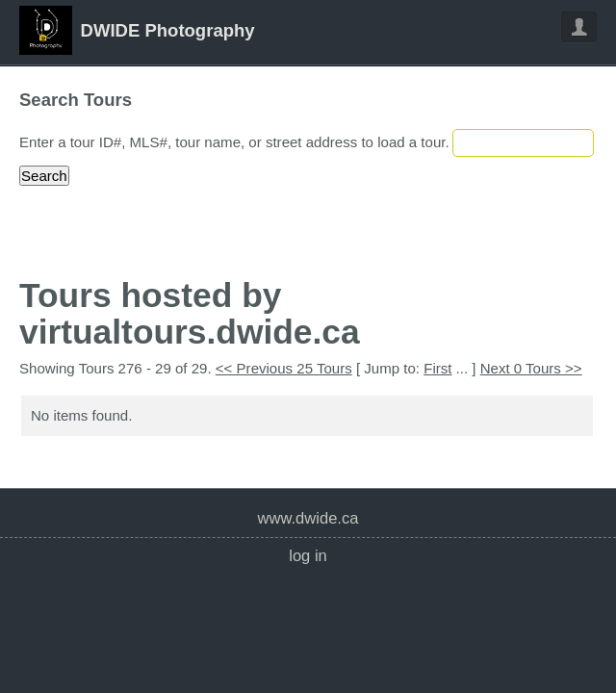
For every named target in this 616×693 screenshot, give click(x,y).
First (437, 368)
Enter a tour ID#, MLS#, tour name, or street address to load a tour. (234, 142)
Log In (308, 556)
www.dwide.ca (308, 518)
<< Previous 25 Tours (284, 368)
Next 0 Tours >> (531, 368)
